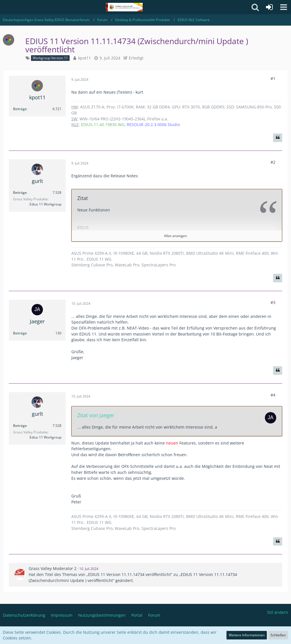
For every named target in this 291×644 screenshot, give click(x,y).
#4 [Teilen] (273, 395)
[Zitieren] (278, 138)
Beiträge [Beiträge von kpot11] (20, 109)
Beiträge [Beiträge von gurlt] (20, 193)
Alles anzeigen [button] (175, 236)
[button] (284, 7)
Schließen (278, 635)
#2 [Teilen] (273, 162)
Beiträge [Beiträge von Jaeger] (20, 333)
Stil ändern (278, 612)
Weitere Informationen (247, 635)
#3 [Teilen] (273, 302)
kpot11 (85, 58)
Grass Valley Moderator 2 (53, 568)
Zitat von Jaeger (96, 415)
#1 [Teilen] (273, 78)
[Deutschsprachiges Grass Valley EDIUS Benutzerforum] (124, 7)
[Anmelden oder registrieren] (269, 7)
